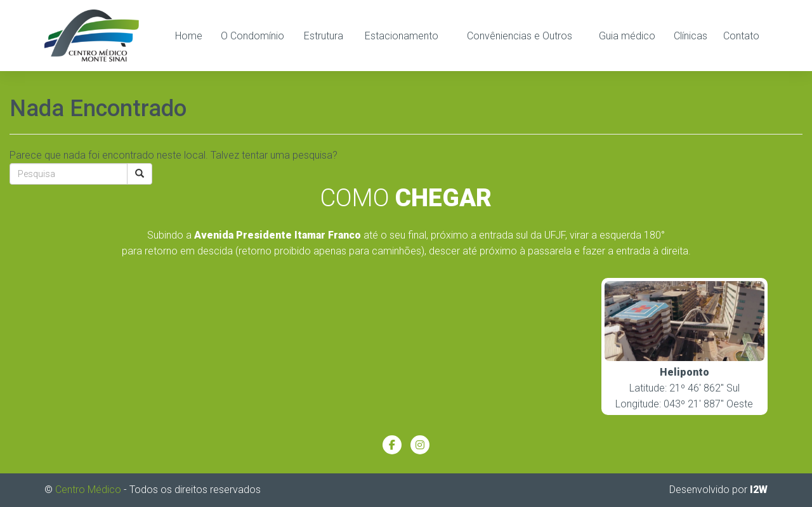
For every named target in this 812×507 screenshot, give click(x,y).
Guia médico (627, 36)
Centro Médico (88, 490)
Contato (741, 36)
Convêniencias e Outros (520, 36)
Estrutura (324, 36)
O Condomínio (252, 36)
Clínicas (691, 36)
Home (189, 36)
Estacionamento (402, 36)
